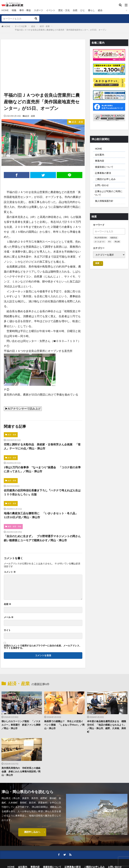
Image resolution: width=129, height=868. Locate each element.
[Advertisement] (43, 53)
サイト (7, 630)
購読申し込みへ (32, 832)
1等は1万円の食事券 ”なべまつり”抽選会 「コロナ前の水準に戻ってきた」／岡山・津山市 (42, 469)
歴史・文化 (64, 10)
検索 (97, 263)
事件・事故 (25, 10)
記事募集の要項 (103, 173)
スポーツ (38, 10)
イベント (51, 10)
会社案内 (100, 155)
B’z (110, 242)
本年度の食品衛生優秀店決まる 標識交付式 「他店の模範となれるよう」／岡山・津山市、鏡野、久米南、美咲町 (107, 727)
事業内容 (100, 161)
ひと (83, 10)
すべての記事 (21, 26)
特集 (14, 10)
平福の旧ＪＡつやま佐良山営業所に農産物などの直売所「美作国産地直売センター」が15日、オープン (61, 30)
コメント (10, 572)
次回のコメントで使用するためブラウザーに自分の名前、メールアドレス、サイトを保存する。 (43, 647)
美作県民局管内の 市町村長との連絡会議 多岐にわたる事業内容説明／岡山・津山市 (21, 772)
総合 (100, 10)
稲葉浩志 (114, 238)
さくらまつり (100, 242)
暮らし (91, 10)
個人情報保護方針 (104, 201)
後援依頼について (104, 167)
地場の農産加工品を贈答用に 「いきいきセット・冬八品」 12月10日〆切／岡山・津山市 (42, 515)
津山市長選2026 (101, 238)
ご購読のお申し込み (105, 179)
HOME (5, 10)
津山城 (117, 242)
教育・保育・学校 (14, 527)
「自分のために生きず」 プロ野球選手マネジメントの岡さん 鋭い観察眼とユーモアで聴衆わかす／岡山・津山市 (43, 538)
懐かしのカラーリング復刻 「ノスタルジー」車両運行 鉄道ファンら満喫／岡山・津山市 (21, 725)
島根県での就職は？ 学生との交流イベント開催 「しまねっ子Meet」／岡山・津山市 (64, 725)
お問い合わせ (102, 185)
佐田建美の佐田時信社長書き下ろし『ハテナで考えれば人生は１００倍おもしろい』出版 (42, 492)
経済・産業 (45, 26)
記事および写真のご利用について (108, 193)
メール (9, 617)
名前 (7, 604)
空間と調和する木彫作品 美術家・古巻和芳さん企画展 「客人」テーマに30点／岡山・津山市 (42, 446)
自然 (75, 10)
